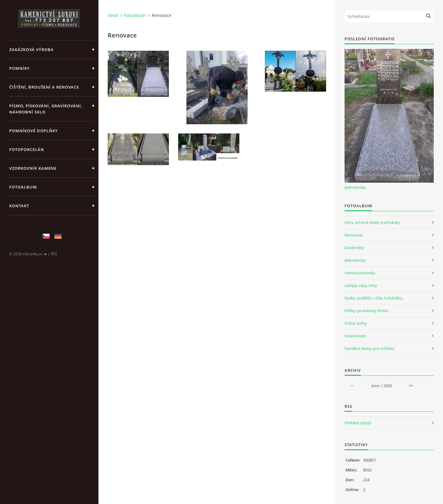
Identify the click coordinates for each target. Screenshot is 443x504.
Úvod (113, 15)
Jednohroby (355, 187)
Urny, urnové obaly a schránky (372, 222)
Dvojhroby (354, 248)
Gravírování (355, 336)
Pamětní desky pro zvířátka (369, 348)
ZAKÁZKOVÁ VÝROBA (32, 50)
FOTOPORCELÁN (27, 149)
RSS (54, 254)
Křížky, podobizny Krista (366, 311)
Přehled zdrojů (358, 423)
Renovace (353, 235)
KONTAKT (19, 206)
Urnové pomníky (360, 273)
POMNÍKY (20, 68)
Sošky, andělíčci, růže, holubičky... (375, 298)
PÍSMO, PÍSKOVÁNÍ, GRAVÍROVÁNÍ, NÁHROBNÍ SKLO (46, 109)
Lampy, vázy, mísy (361, 285)
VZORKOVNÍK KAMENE (33, 168)
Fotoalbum (23, 187)
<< (352, 386)
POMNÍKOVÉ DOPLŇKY (34, 131)
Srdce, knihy (356, 323)
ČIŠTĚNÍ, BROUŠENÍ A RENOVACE (44, 87)
